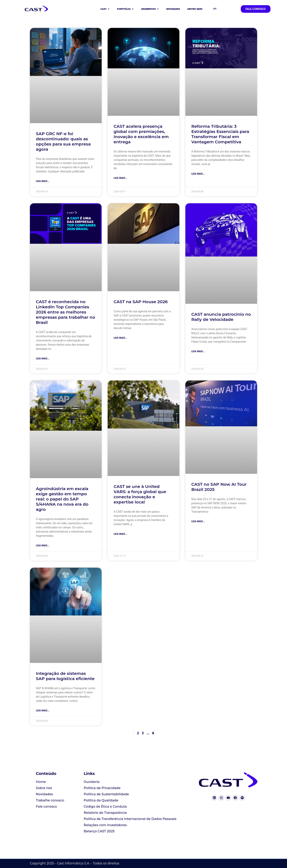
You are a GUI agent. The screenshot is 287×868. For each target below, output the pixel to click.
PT (215, 9)
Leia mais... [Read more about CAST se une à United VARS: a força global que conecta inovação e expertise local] (120, 534)
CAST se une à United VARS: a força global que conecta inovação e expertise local (140, 494)
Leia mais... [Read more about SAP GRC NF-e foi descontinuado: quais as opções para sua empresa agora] (43, 181)
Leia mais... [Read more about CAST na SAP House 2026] (120, 338)
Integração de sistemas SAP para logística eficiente (65, 676)
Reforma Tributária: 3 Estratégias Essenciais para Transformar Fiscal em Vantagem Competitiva (220, 134)
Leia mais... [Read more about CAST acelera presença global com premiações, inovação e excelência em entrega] (120, 178)
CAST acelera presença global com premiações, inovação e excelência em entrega (141, 134)
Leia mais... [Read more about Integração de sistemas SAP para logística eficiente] (43, 711)
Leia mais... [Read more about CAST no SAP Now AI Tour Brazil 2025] (198, 521)
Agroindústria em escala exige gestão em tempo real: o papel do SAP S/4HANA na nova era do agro (62, 499)
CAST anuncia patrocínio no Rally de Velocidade (221, 317)
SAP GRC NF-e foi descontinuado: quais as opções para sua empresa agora (63, 141)
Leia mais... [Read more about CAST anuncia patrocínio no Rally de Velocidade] (198, 351)
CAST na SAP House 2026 (141, 302)
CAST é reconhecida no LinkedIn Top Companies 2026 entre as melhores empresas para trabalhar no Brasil (65, 312)
